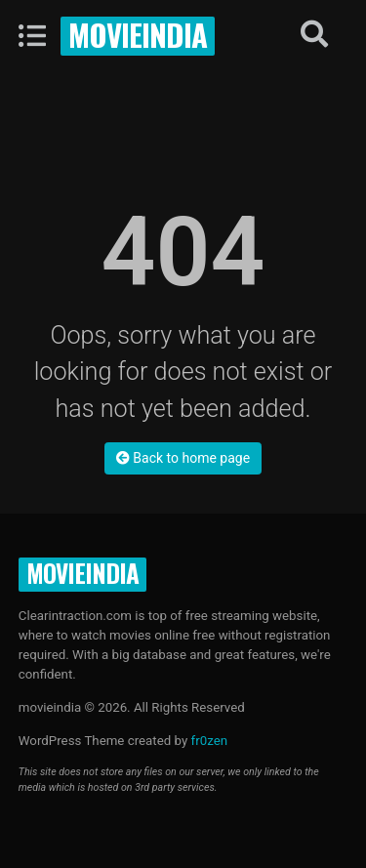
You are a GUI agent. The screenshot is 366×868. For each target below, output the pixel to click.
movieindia (138, 34)
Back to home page (183, 458)
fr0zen (210, 741)
